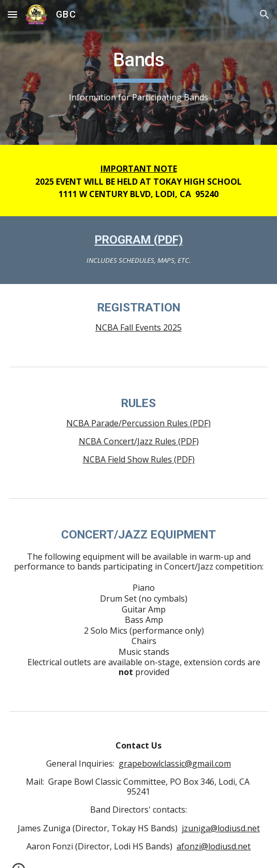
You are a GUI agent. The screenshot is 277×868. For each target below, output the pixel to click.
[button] (12, 14)
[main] (138, 73)
